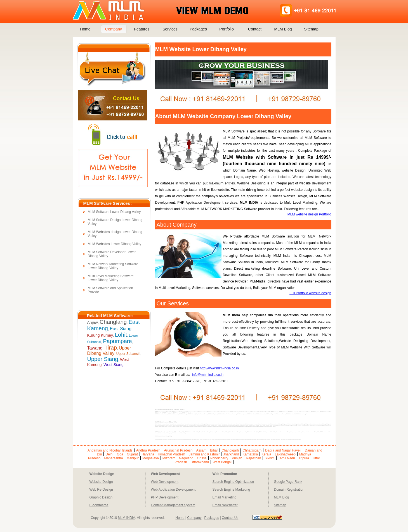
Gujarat (132, 454)
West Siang (113, 365)
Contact (255, 29)
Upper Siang (103, 359)
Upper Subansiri (128, 354)
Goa (120, 454)
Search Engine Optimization (233, 482)
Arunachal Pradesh (178, 450)
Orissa (202, 458)
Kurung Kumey (100, 335)
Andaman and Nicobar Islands (110, 450)
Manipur (133, 458)
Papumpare (117, 341)
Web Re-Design (101, 490)
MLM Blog (283, 29)
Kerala (266, 454)
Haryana (148, 454)
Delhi (109, 454)
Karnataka (250, 454)
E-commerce (99, 505)
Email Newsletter (225, 505)
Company (114, 29)
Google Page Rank (288, 482)
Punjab (237, 458)
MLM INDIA (126, 518)
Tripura (304, 458)
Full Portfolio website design (310, 293)
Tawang (95, 348)
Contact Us (230, 518)
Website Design (101, 482)
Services (170, 29)
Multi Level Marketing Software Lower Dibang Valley (111, 278)
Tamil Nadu (287, 458)
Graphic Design (101, 497)
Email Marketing (225, 497)
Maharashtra (113, 458)
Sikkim (269, 458)
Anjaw (93, 322)
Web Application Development (173, 490)
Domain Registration (289, 490)
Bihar (214, 450)
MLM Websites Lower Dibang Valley (115, 244)
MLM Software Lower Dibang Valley (114, 212)
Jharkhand (231, 454)
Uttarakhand (200, 462)
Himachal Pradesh (171, 454)
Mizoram (169, 458)
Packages (198, 29)
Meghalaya (151, 458)
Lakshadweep (285, 454)
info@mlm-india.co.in (208, 375)
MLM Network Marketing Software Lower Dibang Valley (113, 266)
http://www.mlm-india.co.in (219, 368)
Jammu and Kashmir (204, 454)
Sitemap (311, 29)
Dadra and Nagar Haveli (283, 450)
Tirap (111, 348)
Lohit (121, 335)
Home (85, 29)
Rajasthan (253, 458)
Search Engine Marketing (231, 490)
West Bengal (222, 462)
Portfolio (226, 29)
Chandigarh (230, 450)
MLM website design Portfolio (309, 214)
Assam (201, 450)
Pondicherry (219, 458)
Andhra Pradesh (148, 450)
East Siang (121, 329)
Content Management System (173, 505)
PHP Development (165, 497)
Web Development (165, 482)
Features (142, 29)
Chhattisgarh (252, 450)
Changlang (113, 322)
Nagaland (186, 458)
